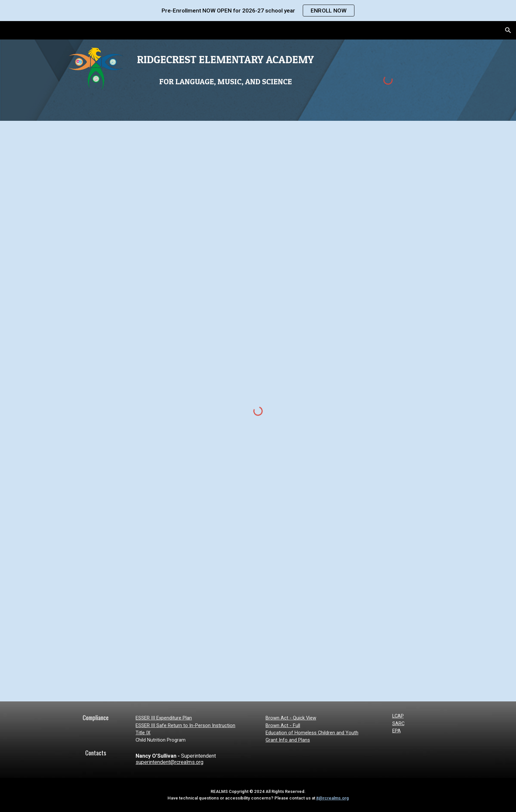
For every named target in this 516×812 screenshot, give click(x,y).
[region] (258, 11)
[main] (225, 69)
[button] (508, 30)
